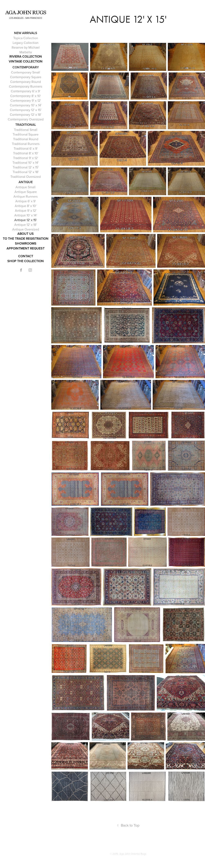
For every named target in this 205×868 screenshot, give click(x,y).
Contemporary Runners (26, 86)
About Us (26, 234)
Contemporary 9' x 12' (26, 100)
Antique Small (26, 187)
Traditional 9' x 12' (26, 158)
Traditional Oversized (26, 177)
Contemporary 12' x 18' (26, 115)
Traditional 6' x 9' (26, 148)
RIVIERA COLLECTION (26, 56)
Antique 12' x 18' (26, 225)
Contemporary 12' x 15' (26, 110)
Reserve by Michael (26, 47)
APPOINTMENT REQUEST (26, 248)
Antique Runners (26, 196)
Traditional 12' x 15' (26, 167)
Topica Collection (26, 38)
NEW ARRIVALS (26, 33)
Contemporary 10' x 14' (26, 105)
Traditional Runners (26, 144)
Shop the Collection (26, 261)
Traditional (26, 125)
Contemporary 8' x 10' (26, 96)
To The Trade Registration (26, 239)
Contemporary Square (26, 77)
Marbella (26, 52)
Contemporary (26, 67)
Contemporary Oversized (26, 119)
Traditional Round (26, 139)
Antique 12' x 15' (26, 220)
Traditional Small (26, 130)
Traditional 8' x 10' (26, 153)
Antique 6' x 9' (26, 201)
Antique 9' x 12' (26, 210)
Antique (26, 182)
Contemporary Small (26, 72)
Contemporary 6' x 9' (26, 91)
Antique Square (26, 192)
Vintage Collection (26, 61)
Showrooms (26, 243)
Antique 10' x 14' (26, 215)
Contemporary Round (26, 82)
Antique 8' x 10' (26, 206)
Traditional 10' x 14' (26, 162)
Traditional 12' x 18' (26, 172)
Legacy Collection (26, 43)
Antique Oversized (26, 229)
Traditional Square (26, 134)
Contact (26, 256)
